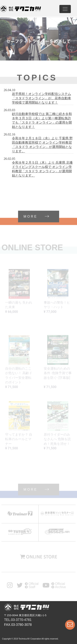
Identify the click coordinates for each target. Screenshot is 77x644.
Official (32, 584)
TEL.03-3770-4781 (18, 620)
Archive (59, 588)
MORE (41, 217)
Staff (30, 588)
